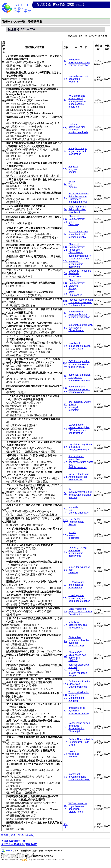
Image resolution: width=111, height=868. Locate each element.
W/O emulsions (77, 96)
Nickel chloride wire (79, 474)
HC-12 (65, 220)
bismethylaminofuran (80, 495)
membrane (74, 550)
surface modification (79, 780)
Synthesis (74, 273)
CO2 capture (75, 295)
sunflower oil (75, 328)
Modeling (73, 695)
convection (74, 670)
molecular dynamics (79, 567)
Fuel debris (74, 519)
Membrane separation (80, 302)
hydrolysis (74, 711)
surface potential (77, 237)
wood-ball (74, 754)
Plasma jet (74, 731)
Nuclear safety (76, 522)
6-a (65, 273)
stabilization (75, 154)
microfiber (74, 538)
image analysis (76, 598)
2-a (65, 641)
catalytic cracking (78, 625)
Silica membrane (77, 609)
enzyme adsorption (79, 65)
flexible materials (77, 467)
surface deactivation (79, 317)
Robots (72, 525)
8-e (65, 742)
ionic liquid (74, 212)
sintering (73, 573)
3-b (65, 570)
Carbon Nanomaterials (81, 739)
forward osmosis (77, 777)
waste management (79, 389)
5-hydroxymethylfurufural (81, 491)
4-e (65, 79)
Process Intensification (81, 300)
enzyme (73, 169)
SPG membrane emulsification (77, 432)
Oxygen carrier (76, 425)
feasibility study (77, 367)
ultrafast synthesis (78, 132)
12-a (65, 510)
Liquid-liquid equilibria (80, 444)
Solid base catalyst (79, 194)
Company (74, 224)
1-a (65, 447)
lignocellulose (76, 628)
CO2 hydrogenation (79, 361)
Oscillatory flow (77, 305)
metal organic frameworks (76, 554)
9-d (65, 754)
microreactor (75, 588)
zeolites (73, 124)
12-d (65, 62)
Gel (70, 510)
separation (74, 79)
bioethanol (74, 774)
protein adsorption (78, 232)
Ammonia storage (78, 477)
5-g (65, 198)
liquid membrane (77, 207)
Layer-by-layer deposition (76, 808)
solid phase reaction (79, 601)
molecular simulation (80, 346)
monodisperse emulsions (76, 105)
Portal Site (74, 250)
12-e (65, 406)
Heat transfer (75, 480)
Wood (72, 182)
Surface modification (79, 681)
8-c (65, 328)
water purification (78, 314)
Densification (75, 614)
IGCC (71, 292)
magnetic (73, 167)
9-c (65, 184)
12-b (65, 101)
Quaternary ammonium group (78, 200)
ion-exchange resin (79, 76)
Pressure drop (76, 646)
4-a (65, 209)
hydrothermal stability (80, 256)
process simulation (79, 364)
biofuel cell (74, 60)
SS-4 (65, 826)
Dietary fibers (76, 812)
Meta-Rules (75, 276)
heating (72, 172)
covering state (76, 595)
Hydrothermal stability (80, 612)
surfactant (74, 410)
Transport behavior (79, 692)
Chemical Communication (77, 218)
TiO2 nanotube (76, 582)
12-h (65, 378)
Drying (72, 751)
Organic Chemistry (78, 513)
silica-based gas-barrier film (78, 656)
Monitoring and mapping (76, 699)
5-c (65, 727)
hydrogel (73, 407)
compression (75, 378)
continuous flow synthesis (77, 128)
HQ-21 (65, 302)
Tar (70, 184)
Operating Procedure (80, 271)
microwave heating (79, 713)
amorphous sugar (78, 148)
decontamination (77, 387)
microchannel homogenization (77, 100)
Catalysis (73, 286)
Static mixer (75, 637)
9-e (65, 462)
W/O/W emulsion (78, 804)
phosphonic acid (77, 234)
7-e (65, 429)
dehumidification (77, 209)
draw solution (76, 349)
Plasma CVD (75, 652)
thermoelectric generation (76, 458)
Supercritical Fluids (79, 742)
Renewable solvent (79, 450)
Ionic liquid (74, 447)
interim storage (76, 392)
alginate (73, 535)
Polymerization (76, 728)
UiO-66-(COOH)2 (78, 548)
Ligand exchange (78, 687)
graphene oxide (77, 708)
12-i (65, 585)
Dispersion (74, 684)
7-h (65, 151)
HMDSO (73, 660)
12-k (65, 535)
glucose (73, 497)
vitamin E (73, 82)
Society (72, 288)
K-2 (65, 656)
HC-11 (65, 389)
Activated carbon (77, 196)
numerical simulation (80, 375)
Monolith (73, 507)
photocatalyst (76, 312)
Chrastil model (76, 330)
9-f (65, 294)
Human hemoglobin (79, 427)
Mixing (72, 745)
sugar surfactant (77, 151)
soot (71, 570)
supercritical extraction (80, 325)
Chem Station (76, 253)
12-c (65, 128)
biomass (73, 757)
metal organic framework (76, 265)
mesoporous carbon (79, 62)
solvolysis (74, 622)
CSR (71, 222)
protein (72, 532)
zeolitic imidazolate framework (79, 260)
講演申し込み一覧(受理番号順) (18, 835)
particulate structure (79, 380)
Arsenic (72, 187)
